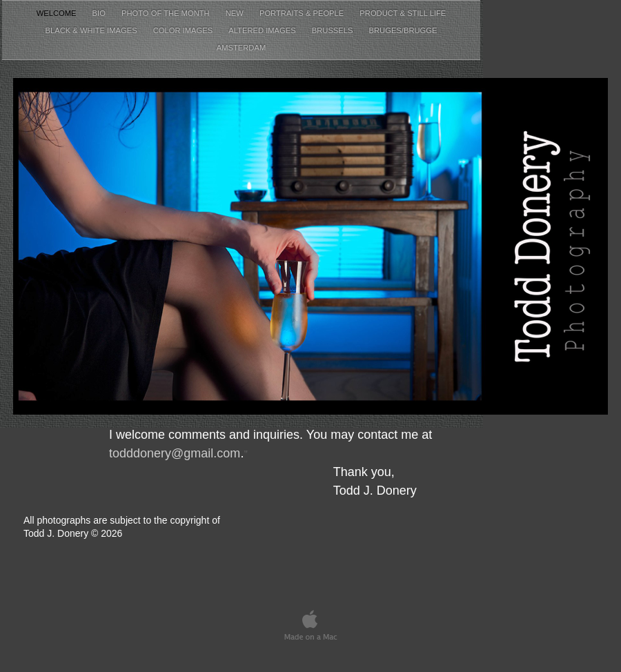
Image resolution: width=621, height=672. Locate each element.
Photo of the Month (167, 13)
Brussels (334, 30)
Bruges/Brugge (403, 30)
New (236, 13)
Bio (100, 13)
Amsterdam (241, 48)
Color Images (184, 30)
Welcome (58, 13)
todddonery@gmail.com (175, 453)
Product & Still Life (403, 13)
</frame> (584, 598)
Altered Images (263, 30)
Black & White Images (92, 30)
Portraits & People (303, 13)
